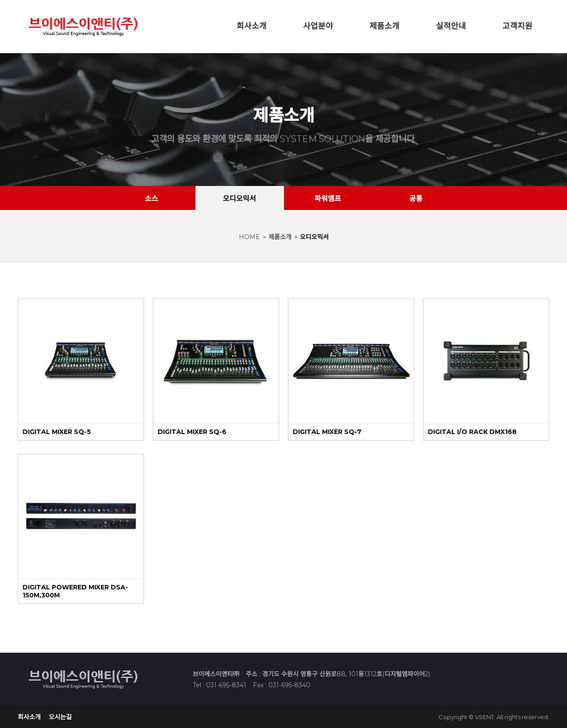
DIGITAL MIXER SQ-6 (192, 432)
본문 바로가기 (0, 0)
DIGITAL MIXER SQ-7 (327, 432)
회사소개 (252, 26)
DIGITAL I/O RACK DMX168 (472, 432)
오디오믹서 (314, 237)
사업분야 (318, 26)
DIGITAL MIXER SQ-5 (57, 432)
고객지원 (517, 26)
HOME (249, 237)
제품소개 (384, 26)
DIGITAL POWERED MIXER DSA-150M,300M (75, 591)
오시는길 (60, 717)
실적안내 (451, 26)
